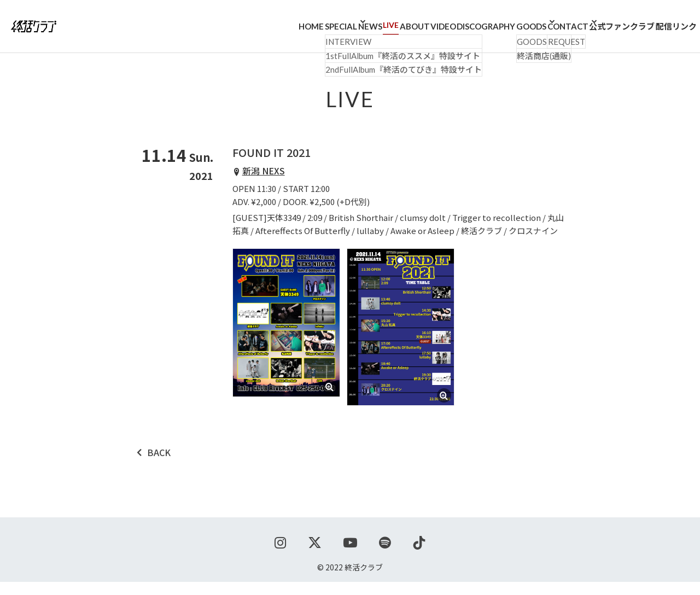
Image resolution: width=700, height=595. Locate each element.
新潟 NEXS (264, 184)
